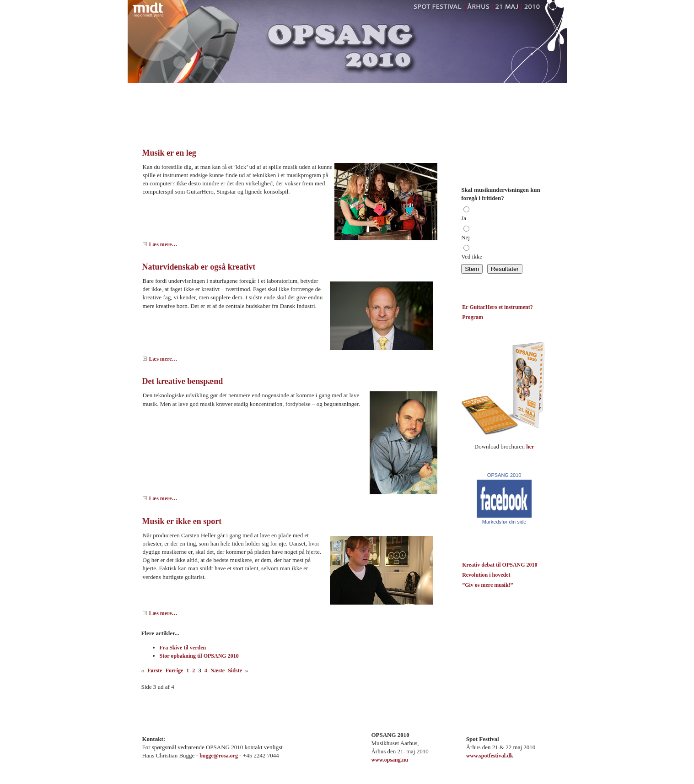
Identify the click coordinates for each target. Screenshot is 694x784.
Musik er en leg (169, 153)
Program (329, 89)
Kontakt (241, 89)
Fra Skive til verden (183, 648)
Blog (178, 89)
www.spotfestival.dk (490, 756)
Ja (464, 218)
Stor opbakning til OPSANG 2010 (199, 656)
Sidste (235, 670)
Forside (151, 89)
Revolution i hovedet (486, 575)
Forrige (175, 670)
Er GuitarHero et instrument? (498, 307)
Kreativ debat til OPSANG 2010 (500, 565)
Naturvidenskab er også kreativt (199, 267)
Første (155, 670)
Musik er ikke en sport (182, 521)
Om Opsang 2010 (285, 89)
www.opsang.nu (390, 760)
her (530, 447)
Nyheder (208, 89)
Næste (218, 670)
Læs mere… (163, 244)
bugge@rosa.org (219, 756)
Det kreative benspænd (183, 381)
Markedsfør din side (504, 522)
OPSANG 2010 (504, 475)
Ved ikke (472, 257)
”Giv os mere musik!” (487, 585)
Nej (465, 237)
